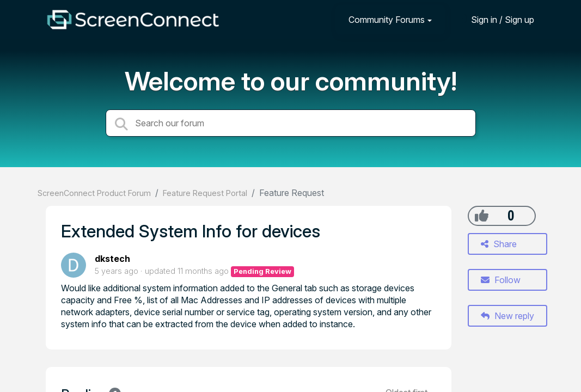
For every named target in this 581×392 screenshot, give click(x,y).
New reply (507, 316)
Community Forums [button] (387, 20)
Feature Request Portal (205, 193)
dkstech (112, 259)
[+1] (482, 216)
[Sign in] (494, 19)
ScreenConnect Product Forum (94, 193)
